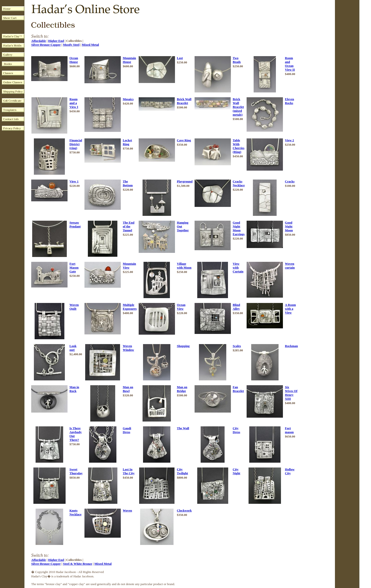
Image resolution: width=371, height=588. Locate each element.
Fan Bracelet (238, 389)
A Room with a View (290, 309)
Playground (185, 181)
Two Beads (237, 60)
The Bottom (128, 183)
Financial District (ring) (76, 144)
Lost (180, 58)
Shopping (183, 346)
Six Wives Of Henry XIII (291, 393)
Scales (237, 346)
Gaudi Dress (127, 430)
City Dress (237, 430)
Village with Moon (184, 266)
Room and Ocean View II (290, 64)
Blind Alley (236, 307)
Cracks (290, 181)
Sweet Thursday (76, 471)
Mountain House (129, 60)
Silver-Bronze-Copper (46, 45)
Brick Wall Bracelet (184, 101)
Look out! (73, 348)
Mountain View (129, 266)
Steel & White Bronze (77, 564)
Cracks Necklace (239, 183)
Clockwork (184, 510)
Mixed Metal (90, 45)
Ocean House (74, 60)
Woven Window (128, 348)
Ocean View (181, 307)
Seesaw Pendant (75, 224)
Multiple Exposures (130, 307)
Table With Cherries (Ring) (239, 146)
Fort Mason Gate (74, 268)
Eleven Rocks (289, 101)
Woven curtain (290, 266)
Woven (127, 510)
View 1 (74, 181)
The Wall (183, 428)
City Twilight (182, 471)
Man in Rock (74, 389)
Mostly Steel (71, 45)
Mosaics (128, 99)
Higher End (56, 41)
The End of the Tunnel (129, 226)
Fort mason (289, 430)
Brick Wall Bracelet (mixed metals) (238, 107)
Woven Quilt (74, 307)
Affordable (39, 41)
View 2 (289, 140)
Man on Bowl (128, 389)
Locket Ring (127, 142)
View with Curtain (238, 268)
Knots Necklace (76, 512)
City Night (237, 471)
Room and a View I (74, 103)
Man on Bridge (182, 389)
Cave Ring (184, 140)
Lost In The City (129, 471)
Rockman (291, 346)
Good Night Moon (289, 226)
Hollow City (290, 471)
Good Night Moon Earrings (239, 228)
